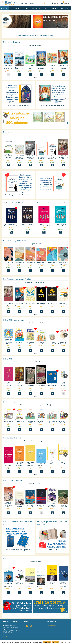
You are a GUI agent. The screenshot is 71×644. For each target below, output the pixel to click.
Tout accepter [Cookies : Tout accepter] (47, 642)
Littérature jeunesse (37, 8)
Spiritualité (18, 8)
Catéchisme (55, 8)
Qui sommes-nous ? (52, 626)
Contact (6, 635)
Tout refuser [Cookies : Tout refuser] (56, 642)
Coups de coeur (65, 8)
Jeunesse (47, 8)
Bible (11, 8)
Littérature (26, 8)
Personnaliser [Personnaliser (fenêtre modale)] (64, 642)
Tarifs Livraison (7, 637)
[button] (66, 23)
